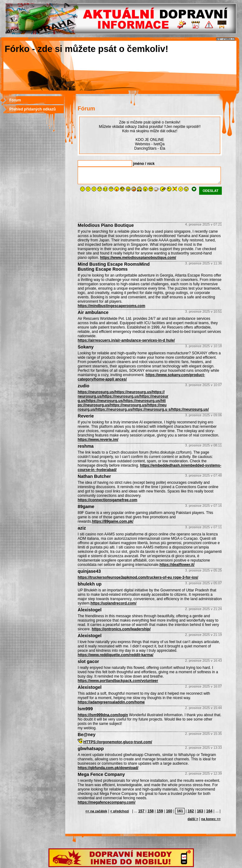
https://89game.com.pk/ (113, 521)
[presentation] (125, 207)
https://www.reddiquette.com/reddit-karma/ (116, 655)
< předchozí (120, 811)
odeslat (210, 191)
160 (169, 811)
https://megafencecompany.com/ (107, 802)
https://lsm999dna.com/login (103, 715)
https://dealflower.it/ (177, 565)
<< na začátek (96, 811)
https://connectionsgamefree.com (107, 500)
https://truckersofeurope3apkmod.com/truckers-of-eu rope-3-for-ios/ (138, 577)
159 (160, 811)
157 (141, 811)
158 (151, 811)
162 (191, 811)
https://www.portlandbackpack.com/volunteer (118, 681)
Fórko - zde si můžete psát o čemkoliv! (86, 49)
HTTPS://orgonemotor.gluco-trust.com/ (118, 742)
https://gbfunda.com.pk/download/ (108, 768)
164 (209, 811)
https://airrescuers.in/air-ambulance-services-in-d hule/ (126, 340)
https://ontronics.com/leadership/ (121, 629)
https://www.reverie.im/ (98, 440)
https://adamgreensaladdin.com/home (111, 702)
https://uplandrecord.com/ (113, 603)
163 (200, 811)
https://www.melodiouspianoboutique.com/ (138, 258)
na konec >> (211, 819)
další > (193, 819)
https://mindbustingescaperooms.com (111, 306)
